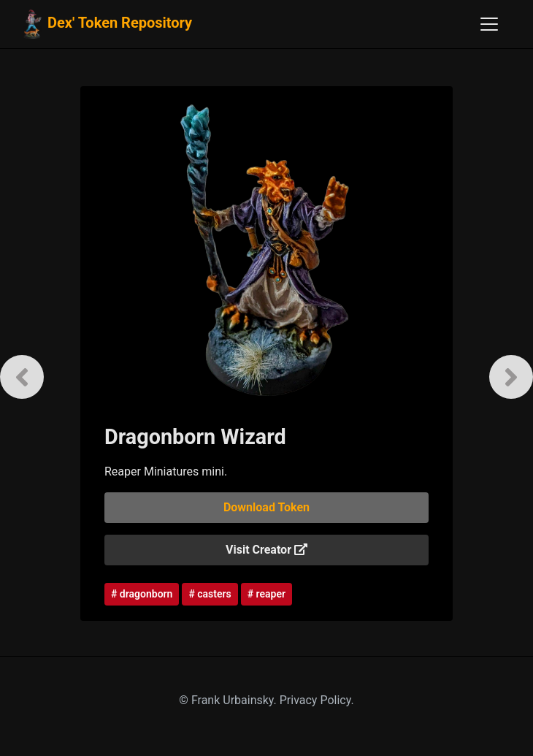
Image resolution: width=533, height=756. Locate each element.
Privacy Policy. (317, 700)
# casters (210, 594)
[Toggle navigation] (489, 24)
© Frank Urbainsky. (229, 700)
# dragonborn (142, 594)
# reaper (266, 594)
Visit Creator (266, 550)
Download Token (266, 507)
